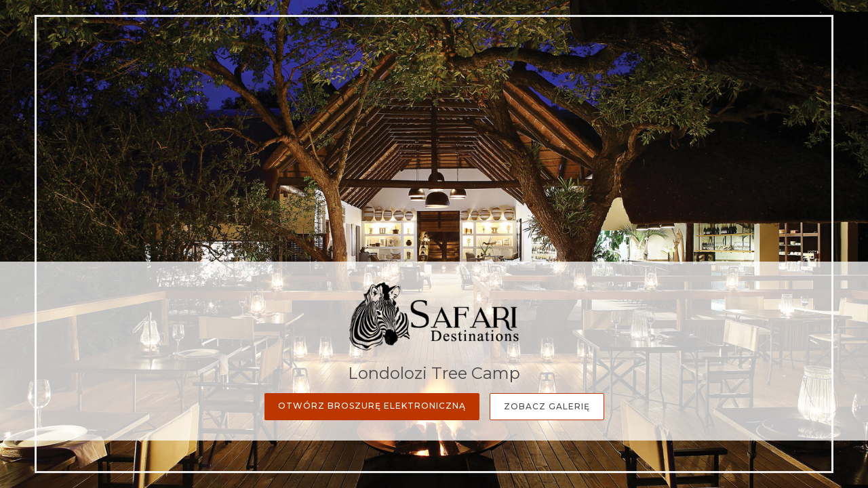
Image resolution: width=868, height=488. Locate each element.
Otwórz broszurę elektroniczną (372, 406)
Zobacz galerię (547, 406)
